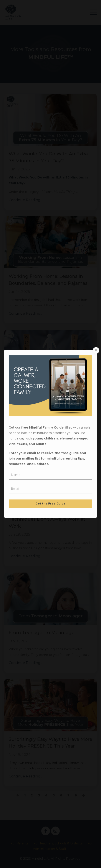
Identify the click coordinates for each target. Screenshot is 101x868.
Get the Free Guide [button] (50, 475)
